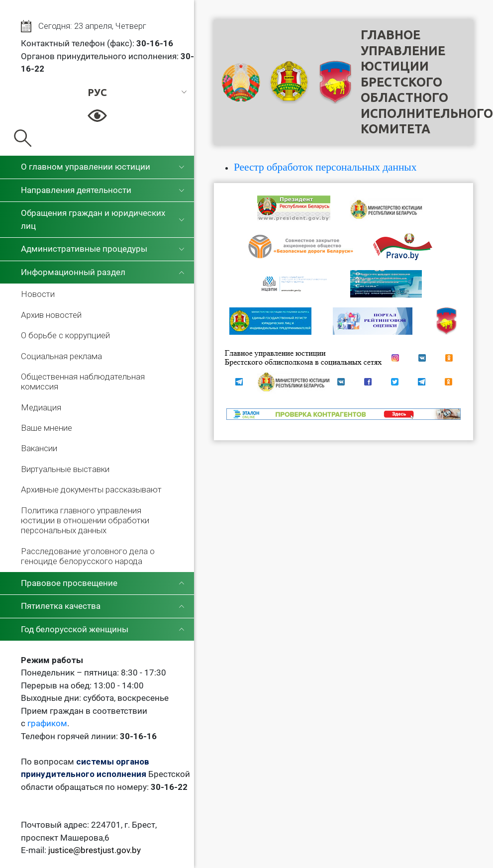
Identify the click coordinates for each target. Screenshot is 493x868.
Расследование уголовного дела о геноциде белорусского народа (88, 556)
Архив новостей (51, 315)
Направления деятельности (76, 190)
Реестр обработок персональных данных (325, 167)
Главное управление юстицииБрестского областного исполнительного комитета (427, 82)
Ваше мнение (47, 428)
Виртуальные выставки (65, 469)
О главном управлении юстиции (86, 167)
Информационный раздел (73, 272)
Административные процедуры (84, 249)
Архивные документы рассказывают (91, 489)
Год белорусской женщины (75, 629)
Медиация (41, 407)
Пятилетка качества (61, 606)
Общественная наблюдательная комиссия (83, 382)
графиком (47, 723)
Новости (38, 294)
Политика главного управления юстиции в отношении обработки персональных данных (85, 521)
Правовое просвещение (69, 583)
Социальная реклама (61, 356)
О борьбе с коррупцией (65, 335)
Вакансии (39, 448)
